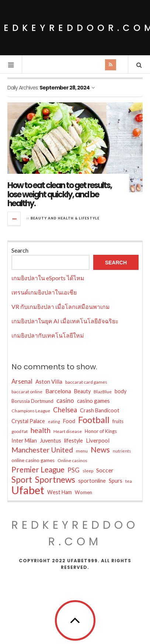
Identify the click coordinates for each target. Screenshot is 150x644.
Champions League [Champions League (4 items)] (31, 411)
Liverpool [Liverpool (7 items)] (98, 440)
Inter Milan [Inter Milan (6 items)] (24, 441)
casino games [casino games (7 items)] (93, 401)
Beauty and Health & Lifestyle (65, 218)
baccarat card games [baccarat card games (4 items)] (86, 382)
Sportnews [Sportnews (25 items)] (55, 480)
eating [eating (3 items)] (54, 421)
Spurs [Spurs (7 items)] (116, 481)
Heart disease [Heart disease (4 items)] (68, 431)
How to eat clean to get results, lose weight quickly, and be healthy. (60, 194)
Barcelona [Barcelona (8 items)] (58, 391)
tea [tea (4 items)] (129, 481)
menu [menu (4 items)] (82, 451)
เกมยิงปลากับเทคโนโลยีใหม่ (48, 335)
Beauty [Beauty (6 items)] (82, 391)
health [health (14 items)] (41, 430)
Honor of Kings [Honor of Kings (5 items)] (101, 431)
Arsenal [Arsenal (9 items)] (22, 381)
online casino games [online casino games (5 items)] (33, 460)
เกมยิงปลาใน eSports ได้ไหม (48, 278)
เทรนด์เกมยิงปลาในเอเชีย (44, 292)
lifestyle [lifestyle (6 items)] (74, 441)
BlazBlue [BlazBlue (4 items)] (103, 392)
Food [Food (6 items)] (69, 421)
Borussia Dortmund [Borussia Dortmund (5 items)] (32, 401)
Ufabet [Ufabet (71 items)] (28, 490)
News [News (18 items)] (100, 450)
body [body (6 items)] (121, 391)
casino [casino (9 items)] (65, 401)
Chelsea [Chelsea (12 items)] (65, 410)
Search (20, 250)
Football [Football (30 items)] (94, 420)
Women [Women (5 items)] (83, 492)
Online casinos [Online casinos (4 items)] (72, 460)
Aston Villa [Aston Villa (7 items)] (49, 381)
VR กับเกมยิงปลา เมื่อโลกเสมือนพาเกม (61, 307)
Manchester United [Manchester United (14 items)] (42, 450)
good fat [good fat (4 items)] (20, 431)
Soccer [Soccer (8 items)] (105, 470)
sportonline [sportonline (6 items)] (92, 481)
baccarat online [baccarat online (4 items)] (27, 392)
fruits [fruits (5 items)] (118, 421)
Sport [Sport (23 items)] (22, 480)
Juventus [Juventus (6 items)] (50, 441)
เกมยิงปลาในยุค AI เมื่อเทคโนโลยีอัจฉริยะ (65, 321)
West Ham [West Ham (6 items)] (60, 492)
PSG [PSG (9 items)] (74, 470)
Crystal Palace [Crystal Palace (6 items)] (28, 421)
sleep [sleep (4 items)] (88, 471)
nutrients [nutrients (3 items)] (122, 451)
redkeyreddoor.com (75, 533)
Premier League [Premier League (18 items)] (38, 469)
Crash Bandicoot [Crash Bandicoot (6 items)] (100, 410)
